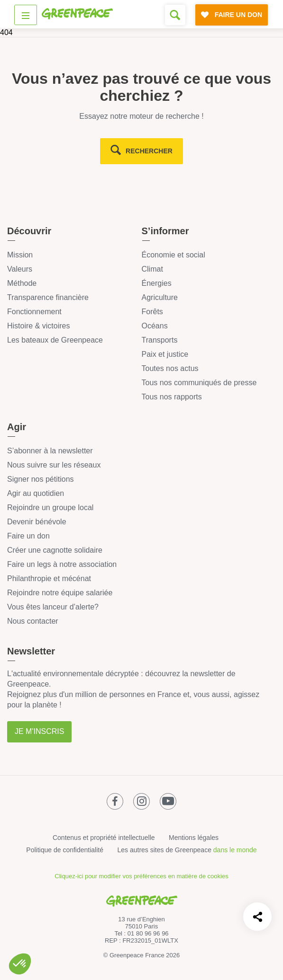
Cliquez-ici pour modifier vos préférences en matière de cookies (141, 876)
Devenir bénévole (37, 522)
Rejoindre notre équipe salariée (60, 593)
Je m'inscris (39, 731)
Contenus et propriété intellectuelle (104, 838)
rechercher (149, 151)
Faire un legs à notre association (62, 564)
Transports (160, 340)
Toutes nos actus (170, 368)
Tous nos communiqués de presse (199, 383)
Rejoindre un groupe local (50, 508)
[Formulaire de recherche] (175, 15)
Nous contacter (33, 621)
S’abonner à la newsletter (50, 451)
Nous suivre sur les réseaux (54, 465)
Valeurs (20, 269)
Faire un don (28, 536)
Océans (155, 326)
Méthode (22, 283)
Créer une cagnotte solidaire (55, 550)
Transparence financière (48, 297)
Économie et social (173, 255)
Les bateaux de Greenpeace (55, 340)
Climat (152, 269)
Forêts (152, 312)
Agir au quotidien (36, 493)
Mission (20, 255)
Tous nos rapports (172, 397)
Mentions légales (194, 838)
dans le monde (235, 850)
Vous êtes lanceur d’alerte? (53, 607)
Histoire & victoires (38, 326)
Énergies (157, 283)
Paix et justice (165, 354)
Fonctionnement (34, 312)
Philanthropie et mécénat (49, 578)
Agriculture (160, 297)
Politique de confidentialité (65, 850)
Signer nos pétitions (41, 479)
